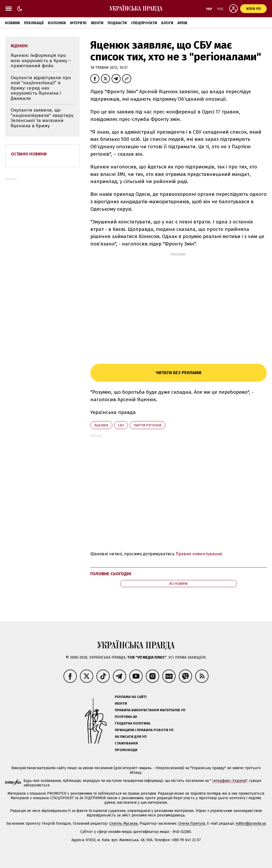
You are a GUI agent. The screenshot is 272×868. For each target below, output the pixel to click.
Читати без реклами (178, 373)
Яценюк (101, 425)
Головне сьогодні (111, 574)
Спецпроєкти (144, 23)
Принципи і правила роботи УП (144, 730)
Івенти (97, 23)
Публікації (34, 23)
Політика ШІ (126, 717)
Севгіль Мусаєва (123, 823)
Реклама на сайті (131, 697)
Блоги (167, 23)
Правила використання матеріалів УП (150, 710)
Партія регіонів (148, 425)
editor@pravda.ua (251, 823)
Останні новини (29, 154)
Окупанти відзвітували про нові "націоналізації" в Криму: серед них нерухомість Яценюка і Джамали (41, 88)
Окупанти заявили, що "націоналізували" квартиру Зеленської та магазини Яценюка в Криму (42, 118)
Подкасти (117, 23)
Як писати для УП (131, 737)
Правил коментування (199, 554)
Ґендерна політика (133, 723)
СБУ (121, 425)
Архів (182, 23)
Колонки (57, 23)
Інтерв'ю (78, 23)
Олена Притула (192, 823)
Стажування (126, 743)
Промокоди (126, 750)
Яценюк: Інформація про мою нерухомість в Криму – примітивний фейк (41, 61)
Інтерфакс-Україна (229, 781)
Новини (12, 23)
